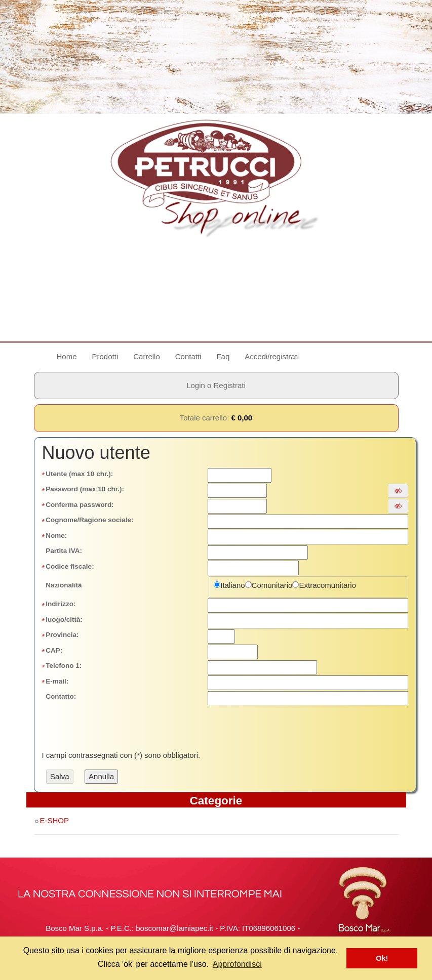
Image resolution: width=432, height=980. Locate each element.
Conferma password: (80, 505)
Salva (60, 776)
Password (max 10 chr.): (85, 489)
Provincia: (62, 635)
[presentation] (123, 726)
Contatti (188, 356)
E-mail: (57, 681)
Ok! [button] (382, 958)
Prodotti (105, 356)
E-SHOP (52, 820)
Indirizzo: (61, 604)
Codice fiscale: (70, 566)
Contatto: (61, 696)
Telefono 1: (64, 666)
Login (196, 385)
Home (71, 356)
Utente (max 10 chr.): (79, 474)
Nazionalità (64, 585)
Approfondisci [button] (237, 964)
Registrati (230, 385)
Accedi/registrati (272, 356)
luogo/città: (64, 620)
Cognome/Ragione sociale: (89, 520)
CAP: (54, 650)
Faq (223, 356)
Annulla (101, 776)
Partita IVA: (64, 551)
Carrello (147, 356)
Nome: (56, 536)
